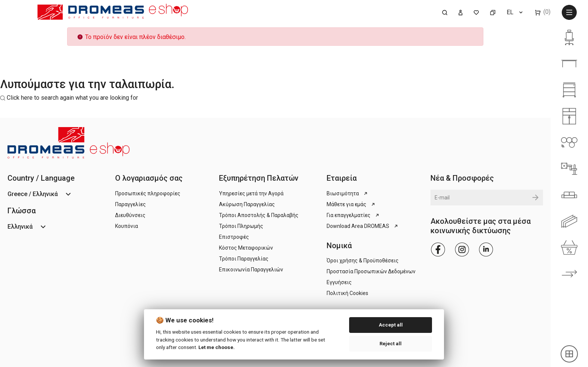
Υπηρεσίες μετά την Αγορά (251, 193)
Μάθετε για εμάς (351, 204)
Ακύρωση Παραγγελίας (247, 204)
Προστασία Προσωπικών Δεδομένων (371, 271)
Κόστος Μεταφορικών (246, 248)
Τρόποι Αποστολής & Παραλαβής (259, 215)
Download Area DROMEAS (363, 226)
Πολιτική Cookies (347, 293)
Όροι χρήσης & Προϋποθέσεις (363, 261)
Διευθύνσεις (130, 215)
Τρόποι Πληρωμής (241, 226)
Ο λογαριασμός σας (149, 178)
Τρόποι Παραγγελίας (244, 259)
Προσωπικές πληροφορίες (148, 193)
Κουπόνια (127, 226)
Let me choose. (217, 347)
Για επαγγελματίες (353, 215)
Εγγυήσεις (339, 282)
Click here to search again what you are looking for (72, 98)
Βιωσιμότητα (348, 193)
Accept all (391, 325)
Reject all (391, 344)
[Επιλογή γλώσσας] (515, 12)
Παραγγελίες (130, 204)
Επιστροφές (234, 237)
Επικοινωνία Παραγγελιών (251, 270)
